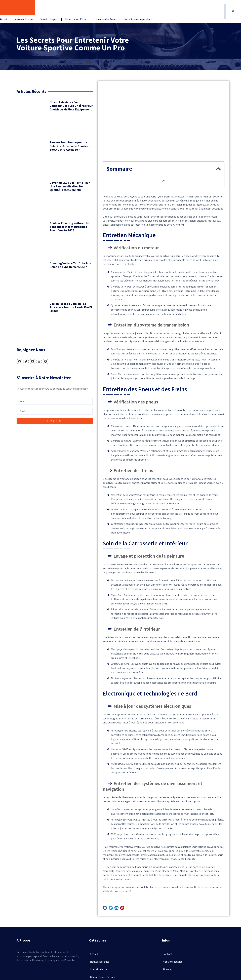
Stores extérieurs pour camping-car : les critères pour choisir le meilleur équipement (56, 107)
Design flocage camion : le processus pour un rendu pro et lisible (56, 260)
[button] (233, 8)
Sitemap (168, 931)
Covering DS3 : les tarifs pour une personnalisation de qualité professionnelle (55, 169)
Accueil (42, 8)
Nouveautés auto (62, 8)
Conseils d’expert (87, 8)
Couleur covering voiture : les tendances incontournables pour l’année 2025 (56, 200)
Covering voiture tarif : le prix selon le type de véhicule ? (56, 227)
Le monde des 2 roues (144, 8)
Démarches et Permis (115, 8)
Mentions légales (173, 923)
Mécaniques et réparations (177, 8)
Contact (167, 916)
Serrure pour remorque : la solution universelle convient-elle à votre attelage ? (56, 138)
